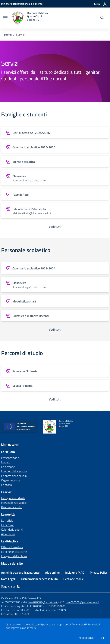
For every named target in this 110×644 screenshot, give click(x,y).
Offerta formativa (12, 547)
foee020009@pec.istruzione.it (82, 602)
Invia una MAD (75, 572)
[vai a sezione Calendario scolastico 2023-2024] (55, 268)
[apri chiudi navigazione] (5, 18)
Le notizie (7, 520)
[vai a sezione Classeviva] (55, 178)
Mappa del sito (12, 563)
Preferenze (86, 638)
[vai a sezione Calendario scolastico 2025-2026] (55, 147)
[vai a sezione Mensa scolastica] (55, 161)
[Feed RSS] (18, 586)
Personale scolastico (14, 503)
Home (8, 35)
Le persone (8, 467)
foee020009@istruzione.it (43, 602)
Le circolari (8, 525)
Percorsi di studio (12, 507)
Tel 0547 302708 (11, 602)
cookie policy (29, 628)
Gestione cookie (74, 579)
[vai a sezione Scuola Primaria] (55, 385)
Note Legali (8, 579)
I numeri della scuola (14, 471)
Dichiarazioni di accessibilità (39, 579)
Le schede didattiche (14, 552)
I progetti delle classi (14, 556)
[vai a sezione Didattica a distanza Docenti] (55, 316)
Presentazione (10, 458)
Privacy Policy (99, 572)
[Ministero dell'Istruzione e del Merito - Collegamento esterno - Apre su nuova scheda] (22, 4)
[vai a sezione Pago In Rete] (55, 194)
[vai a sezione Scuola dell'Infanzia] (55, 371)
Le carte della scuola (14, 476)
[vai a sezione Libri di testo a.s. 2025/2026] (55, 132)
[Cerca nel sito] (102, 18)
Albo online (8, 534)
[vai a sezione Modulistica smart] (55, 301)
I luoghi (6, 462)
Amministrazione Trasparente (20, 572)
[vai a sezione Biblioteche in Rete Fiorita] (55, 211)
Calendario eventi (12, 529)
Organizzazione (11, 480)
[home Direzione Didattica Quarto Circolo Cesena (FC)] (30, 18)
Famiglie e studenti (13, 498)
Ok (102, 638)
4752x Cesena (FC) (30, 598)
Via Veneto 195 (9, 598)
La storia (6, 485)
